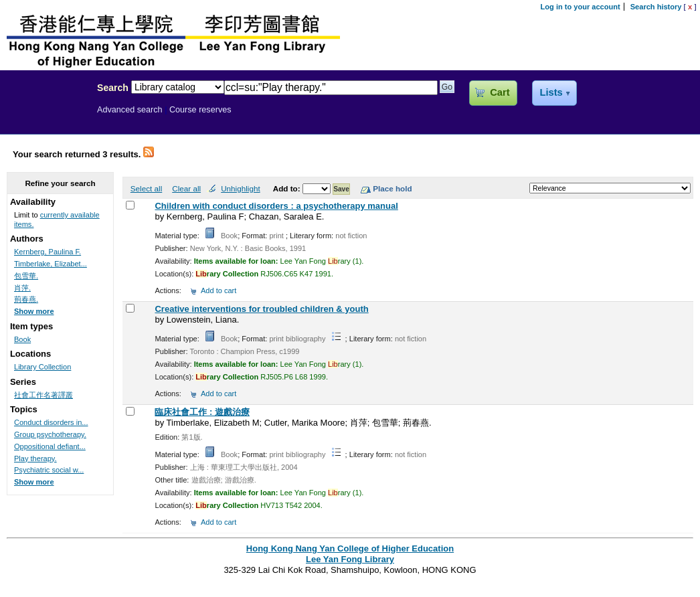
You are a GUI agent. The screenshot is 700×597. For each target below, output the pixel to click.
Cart (500, 92)
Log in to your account (581, 7)
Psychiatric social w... (49, 470)
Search (113, 88)
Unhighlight (240, 188)
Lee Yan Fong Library (45, 116)
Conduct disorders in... (51, 422)
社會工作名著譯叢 (43, 395)
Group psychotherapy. (50, 434)
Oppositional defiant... (50, 446)
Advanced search (130, 110)
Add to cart (218, 290)
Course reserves (200, 110)
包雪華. (26, 276)
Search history (656, 7)
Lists (551, 92)
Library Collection (42, 367)
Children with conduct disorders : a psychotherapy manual (276, 206)
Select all (146, 188)
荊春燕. (26, 299)
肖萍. (22, 288)
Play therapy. (35, 458)
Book (22, 339)
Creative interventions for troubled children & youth (261, 309)
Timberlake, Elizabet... (51, 264)
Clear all (186, 188)
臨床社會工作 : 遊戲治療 (202, 412)
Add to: (288, 188)
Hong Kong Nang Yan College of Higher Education (350, 548)
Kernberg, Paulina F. (48, 252)
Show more (34, 311)
